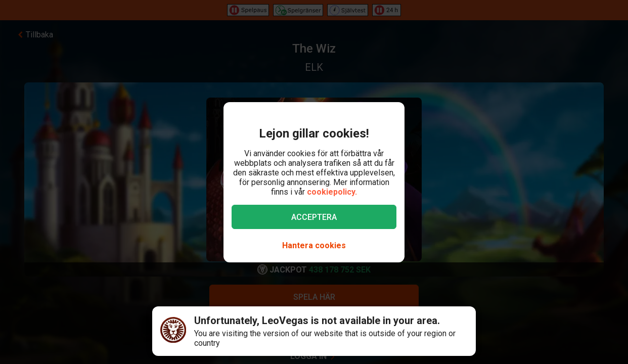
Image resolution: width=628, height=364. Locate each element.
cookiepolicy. (332, 192)
